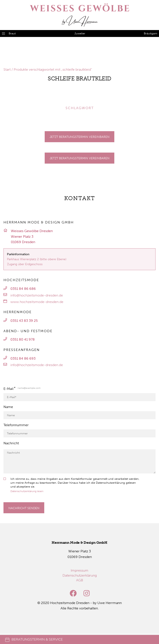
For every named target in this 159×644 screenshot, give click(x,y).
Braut (12, 33)
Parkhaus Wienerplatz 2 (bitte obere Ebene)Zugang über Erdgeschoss (37, 262)
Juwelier (80, 33)
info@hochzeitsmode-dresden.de (37, 295)
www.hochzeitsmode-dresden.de (37, 302)
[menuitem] (79, 570)
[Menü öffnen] (3, 33)
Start (7, 69)
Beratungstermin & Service (34, 639)
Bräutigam (151, 33)
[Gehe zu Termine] (79, 137)
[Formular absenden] (24, 508)
